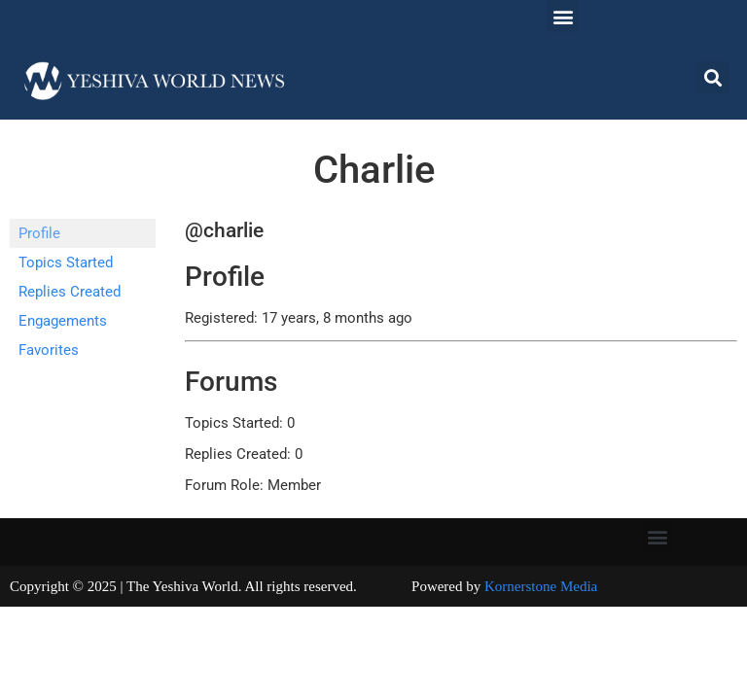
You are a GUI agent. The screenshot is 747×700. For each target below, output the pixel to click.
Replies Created (70, 292)
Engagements (63, 321)
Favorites (49, 350)
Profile (39, 233)
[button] (563, 16)
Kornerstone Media (541, 586)
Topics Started (66, 262)
